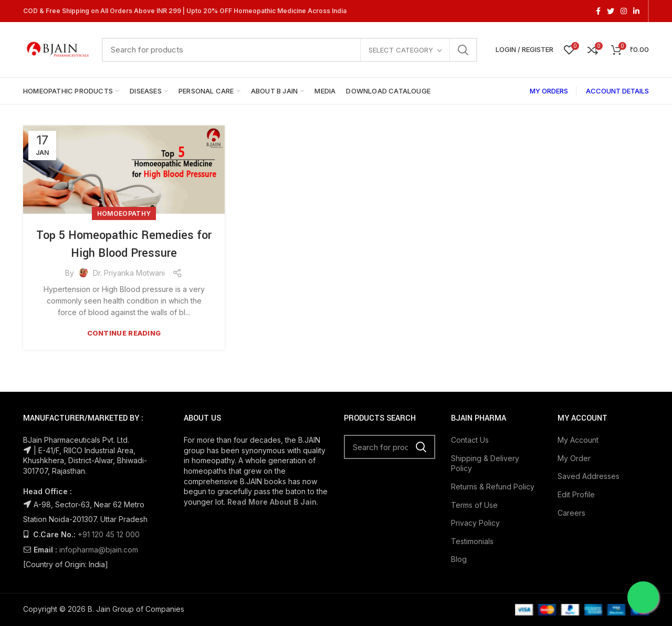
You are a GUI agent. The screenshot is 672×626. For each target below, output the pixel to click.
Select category (401, 50)
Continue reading (124, 333)
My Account (578, 440)
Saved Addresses (589, 476)
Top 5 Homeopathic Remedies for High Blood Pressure (124, 244)
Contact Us (470, 440)
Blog (459, 559)
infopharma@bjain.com (99, 550)
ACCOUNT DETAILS (617, 91)
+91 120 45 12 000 (109, 534)
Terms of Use (474, 505)
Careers (571, 513)
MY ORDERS (549, 91)
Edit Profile (576, 494)
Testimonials (472, 541)
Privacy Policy (475, 523)
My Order (574, 458)
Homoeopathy (124, 213)
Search (463, 50)
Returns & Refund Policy (493, 487)
